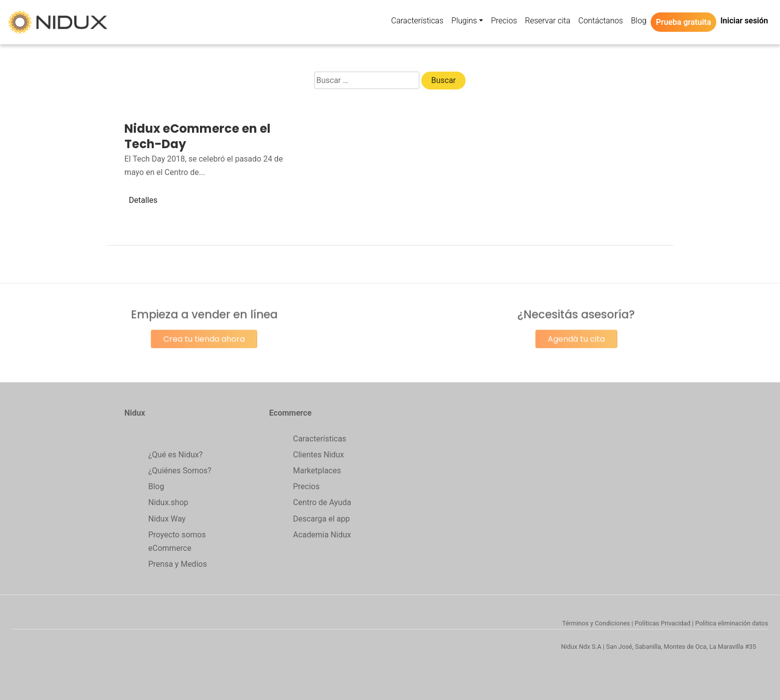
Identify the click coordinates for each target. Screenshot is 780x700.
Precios (306, 486)
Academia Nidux (322, 535)
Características (320, 439)
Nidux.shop (168, 502)
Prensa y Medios (178, 564)
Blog (156, 486)
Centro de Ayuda (322, 502)
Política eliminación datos (731, 623)
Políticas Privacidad (663, 623)
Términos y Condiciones (596, 623)
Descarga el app (321, 519)
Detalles (143, 200)
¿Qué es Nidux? (175, 455)
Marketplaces (317, 471)
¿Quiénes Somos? (180, 471)
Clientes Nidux (319, 455)
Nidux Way (167, 519)
